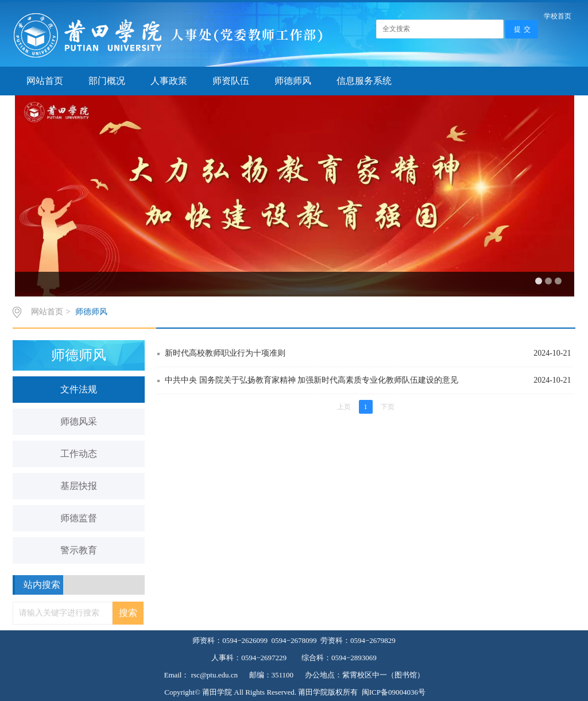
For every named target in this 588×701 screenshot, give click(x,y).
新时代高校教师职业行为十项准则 (369, 353)
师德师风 (293, 81)
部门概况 (107, 81)
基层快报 (79, 486)
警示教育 (79, 550)
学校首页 (558, 16)
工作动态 (79, 454)
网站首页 (45, 81)
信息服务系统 (364, 81)
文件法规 (79, 389)
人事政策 (169, 81)
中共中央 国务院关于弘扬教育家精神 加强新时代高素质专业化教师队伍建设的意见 (369, 380)
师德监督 (79, 518)
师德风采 (79, 421)
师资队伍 (231, 81)
